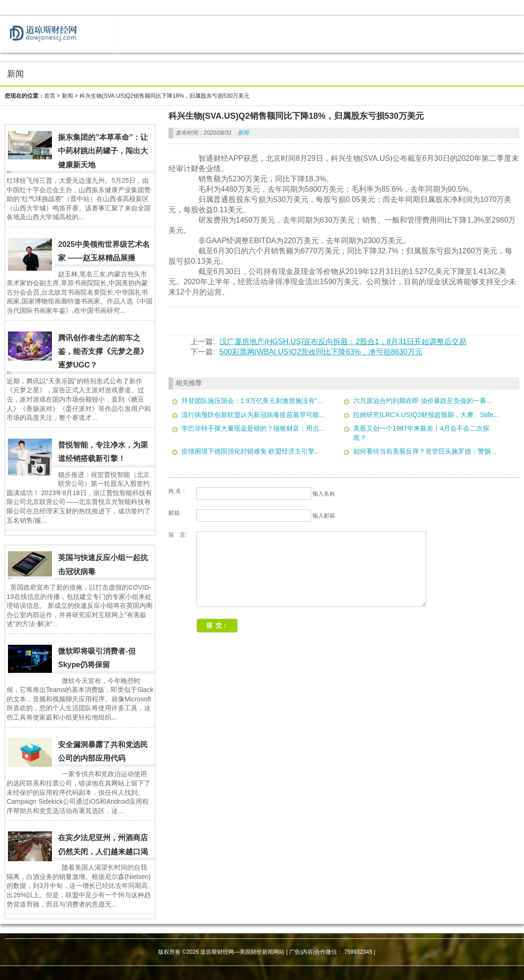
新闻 (67, 96)
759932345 (358, 952)
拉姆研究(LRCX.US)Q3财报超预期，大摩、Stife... (426, 415)
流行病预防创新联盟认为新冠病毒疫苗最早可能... (253, 415)
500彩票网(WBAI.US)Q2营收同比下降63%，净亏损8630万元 (321, 352)
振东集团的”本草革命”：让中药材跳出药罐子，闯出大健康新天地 (103, 151)
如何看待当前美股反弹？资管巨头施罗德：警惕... (425, 451)
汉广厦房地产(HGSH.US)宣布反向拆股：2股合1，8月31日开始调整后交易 (343, 342)
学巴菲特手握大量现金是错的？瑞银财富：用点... (253, 428)
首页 (50, 96)
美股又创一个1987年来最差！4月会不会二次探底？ (421, 433)
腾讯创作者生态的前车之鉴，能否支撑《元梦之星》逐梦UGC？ (103, 352)
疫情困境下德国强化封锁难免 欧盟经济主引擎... (251, 451)
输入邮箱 (324, 516)
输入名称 (324, 494)
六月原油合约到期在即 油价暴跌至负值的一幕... (422, 401)
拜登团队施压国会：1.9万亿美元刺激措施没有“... (252, 401)
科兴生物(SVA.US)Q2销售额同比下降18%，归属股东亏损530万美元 (164, 96)
